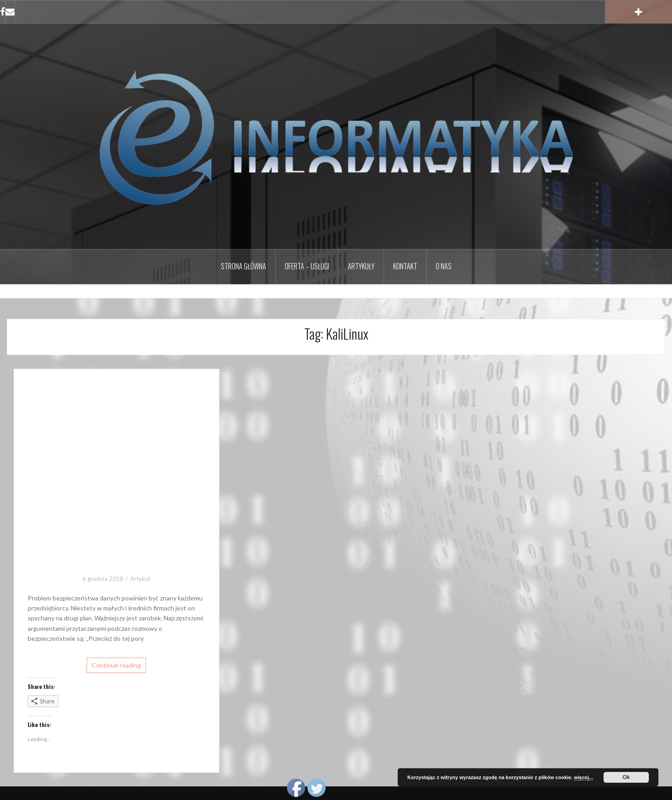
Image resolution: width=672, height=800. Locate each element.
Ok (626, 777)
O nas (444, 266)
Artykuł (140, 579)
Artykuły (361, 266)
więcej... (584, 777)
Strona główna (243, 266)
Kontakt (405, 266)
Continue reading (116, 665)
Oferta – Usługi (307, 266)
